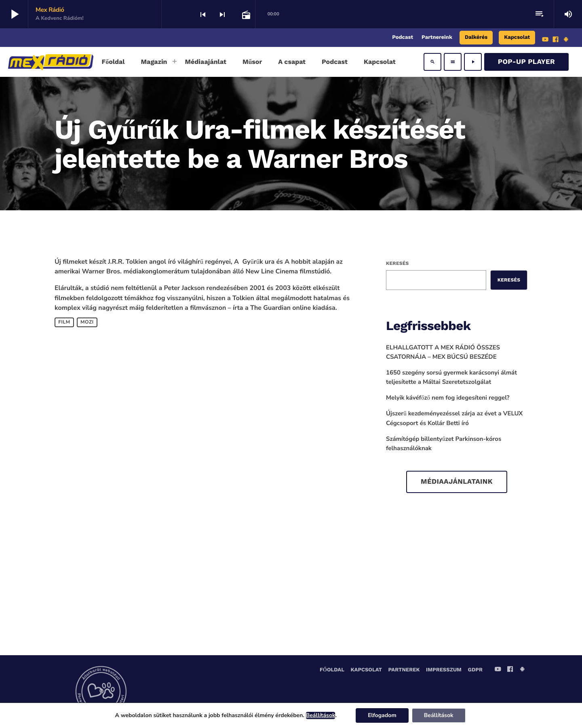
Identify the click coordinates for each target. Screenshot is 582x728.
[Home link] (51, 62)
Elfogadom (382, 715)
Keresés (397, 263)
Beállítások (321, 715)
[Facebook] (556, 40)
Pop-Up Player (526, 62)
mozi (87, 322)
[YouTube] (545, 40)
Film (64, 322)
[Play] (473, 62)
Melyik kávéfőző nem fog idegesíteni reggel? (448, 398)
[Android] (566, 40)
